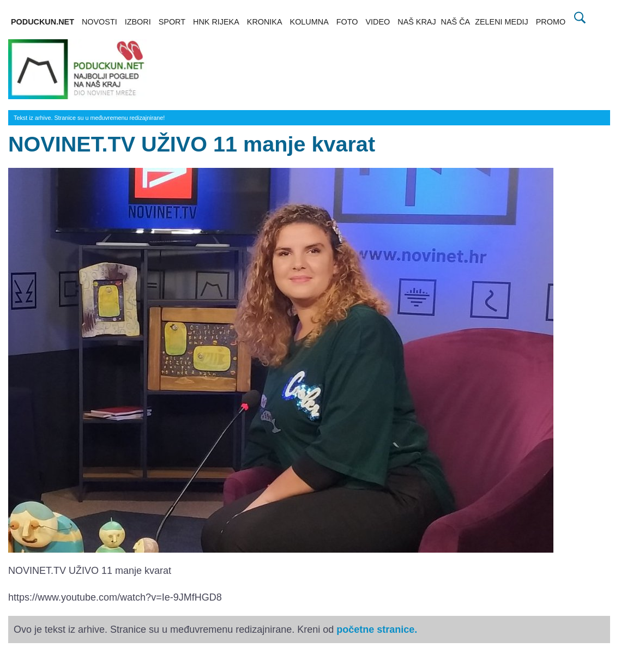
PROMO (551, 22)
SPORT (172, 22)
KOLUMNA (309, 22)
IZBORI (138, 22)
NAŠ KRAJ (417, 22)
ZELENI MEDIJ (502, 22)
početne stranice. (377, 629)
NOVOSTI (100, 22)
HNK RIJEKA (216, 22)
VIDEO (378, 22)
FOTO (347, 22)
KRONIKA (265, 22)
